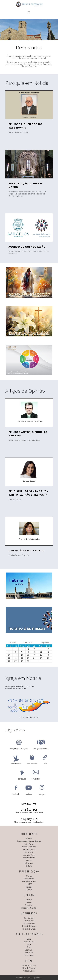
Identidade (29, 838)
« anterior (12, 643)
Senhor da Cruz (29, 941)
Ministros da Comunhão (29, 908)
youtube (28, 794)
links (45, 764)
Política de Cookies (29, 971)
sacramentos (16, 764)
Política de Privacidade (29, 968)
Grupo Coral (29, 905)
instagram (42, 794)
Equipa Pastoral (29, 844)
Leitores (29, 902)
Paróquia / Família (29, 858)
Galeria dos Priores (29, 855)
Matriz (29, 939)
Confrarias (29, 889)
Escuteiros (29, 887)
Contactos (29, 866)
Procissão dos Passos (29, 926)
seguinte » (45, 643)
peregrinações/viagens (19, 749)
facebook (16, 794)
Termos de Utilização (29, 965)
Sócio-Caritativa (29, 918)
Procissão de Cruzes (29, 929)
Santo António (29, 955)
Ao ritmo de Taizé (29, 923)
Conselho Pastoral (29, 849)
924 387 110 (29, 819)
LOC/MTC (29, 884)
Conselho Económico (29, 847)
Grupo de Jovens (29, 920)
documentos (32, 764)
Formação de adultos (29, 881)
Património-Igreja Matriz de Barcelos (29, 841)
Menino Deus (29, 950)
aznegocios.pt (36, 978)
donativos (22, 779)
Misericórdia (29, 952)
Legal (29, 961)
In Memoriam (29, 863)
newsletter (36, 779)
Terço (29, 944)
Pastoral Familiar (29, 879)
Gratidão (29, 860)
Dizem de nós (29, 852)
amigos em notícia (41, 749)
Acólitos (29, 900)
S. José (29, 947)
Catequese (29, 876)
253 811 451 (29, 809)
